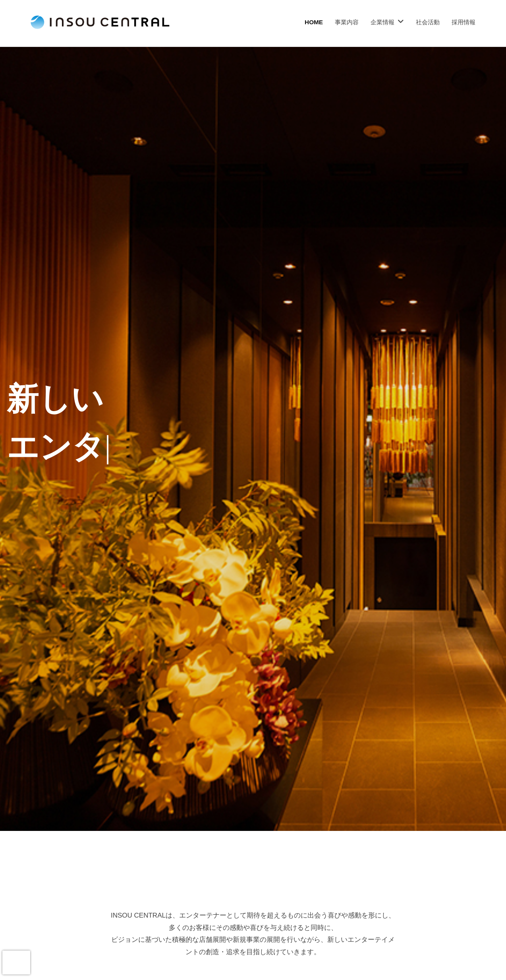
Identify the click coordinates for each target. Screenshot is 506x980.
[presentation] (16, 963)
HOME (314, 22)
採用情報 (464, 22)
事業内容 (347, 22)
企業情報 (382, 22)
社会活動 (428, 22)
